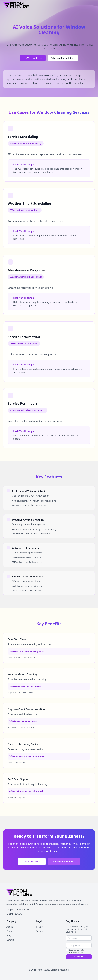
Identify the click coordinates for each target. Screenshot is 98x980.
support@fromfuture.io (18, 909)
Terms (39, 931)
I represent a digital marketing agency (77, 951)
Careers (10, 940)
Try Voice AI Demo (33, 58)
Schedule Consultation (63, 58)
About (10, 927)
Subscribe (79, 957)
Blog (9, 935)
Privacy (40, 927)
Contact (10, 931)
